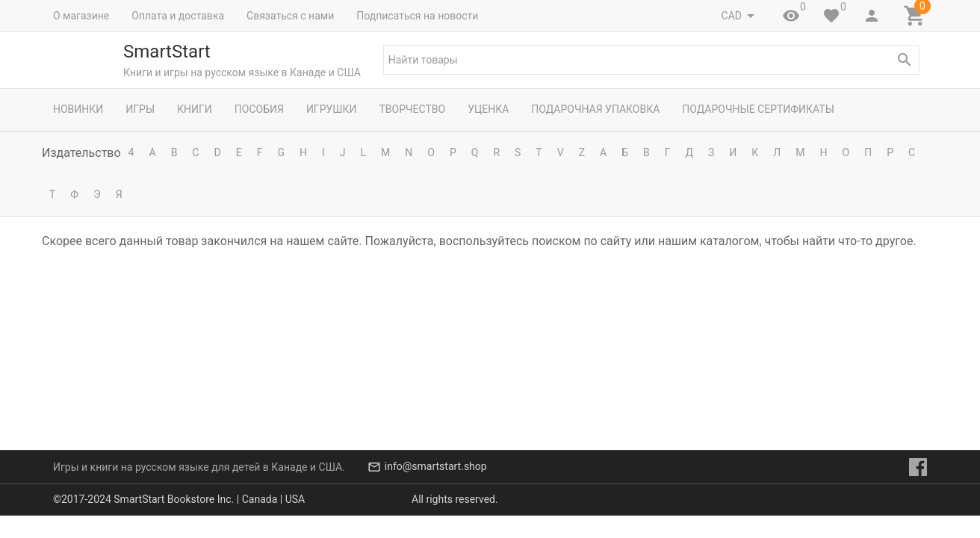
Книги (195, 109)
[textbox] (651, 60)
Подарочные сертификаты (758, 109)
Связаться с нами (290, 16)
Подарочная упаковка (595, 109)
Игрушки (332, 109)
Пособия (259, 109)
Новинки (78, 109)
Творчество (412, 109)
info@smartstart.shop (436, 489)
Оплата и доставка (178, 16)
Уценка (488, 109)
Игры (140, 109)
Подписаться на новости (417, 16)
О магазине (81, 16)
